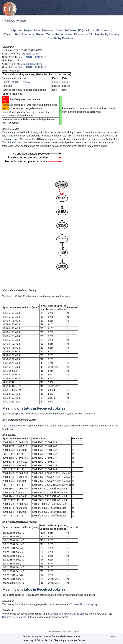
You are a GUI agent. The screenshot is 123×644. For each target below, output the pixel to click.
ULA (28, 82)
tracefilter (12, 426)
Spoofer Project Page (26, 31)
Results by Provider (60, 38)
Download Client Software (59, 31)
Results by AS (83, 34)
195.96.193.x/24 (30, 54)
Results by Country (107, 34)
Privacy (113, 636)
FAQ (81, 31)
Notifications (101, 31)
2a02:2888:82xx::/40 (32, 64)
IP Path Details (15, 142)
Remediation (64, 34)
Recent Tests (45, 34)
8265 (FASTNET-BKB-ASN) (32, 57)
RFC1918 (17, 82)
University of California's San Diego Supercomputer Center (54, 640)
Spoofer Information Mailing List (67, 614)
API (88, 31)
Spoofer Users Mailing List (17, 617)
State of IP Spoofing (82, 604)
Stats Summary (24, 34)
